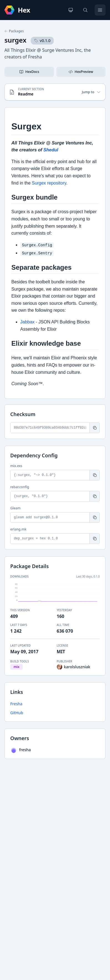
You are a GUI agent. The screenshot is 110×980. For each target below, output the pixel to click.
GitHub (17, 713)
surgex (15, 40)
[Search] (85, 10)
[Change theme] (71, 10)
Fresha (16, 704)
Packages (14, 31)
